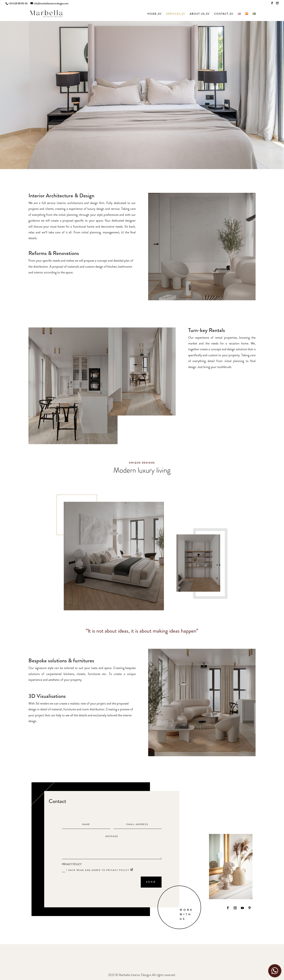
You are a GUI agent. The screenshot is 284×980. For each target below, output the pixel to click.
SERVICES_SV (176, 14)
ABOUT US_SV (200, 14)
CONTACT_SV (224, 14)
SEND (151, 882)
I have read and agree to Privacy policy (98, 870)
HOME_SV (154, 14)
